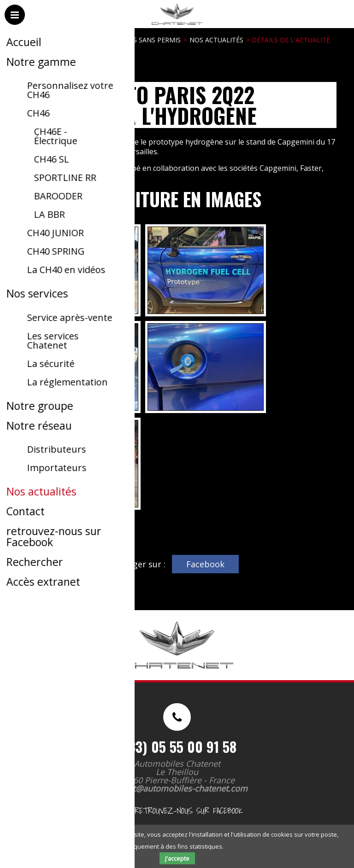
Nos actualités (216, 40)
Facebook (205, 564)
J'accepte (177, 858)
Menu (15, 24)
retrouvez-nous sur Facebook (177, 811)
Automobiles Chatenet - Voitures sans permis (175, 27)
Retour (30, 524)
